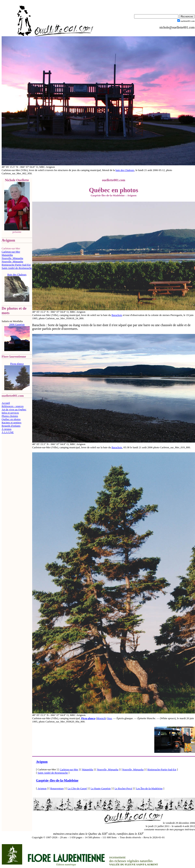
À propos (7, 429)
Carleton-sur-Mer (11, 252)
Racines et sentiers (12, 422)
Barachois (117, 315)
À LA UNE (8, 432)
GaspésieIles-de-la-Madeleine (57, 780)
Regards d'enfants (11, 426)
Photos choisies (10, 416)
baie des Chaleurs (125, 170)
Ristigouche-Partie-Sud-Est (16, 265)
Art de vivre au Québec (14, 409)
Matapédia (7, 255)
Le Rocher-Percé (123, 788)
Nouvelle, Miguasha (12, 258)
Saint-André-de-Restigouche (17, 268)
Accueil (6, 403)
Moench (101, 718)
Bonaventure (57, 788)
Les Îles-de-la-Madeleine (149, 788)
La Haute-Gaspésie (101, 788)
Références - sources (13, 406)
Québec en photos (11, 419)
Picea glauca (88, 718)
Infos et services (10, 413)
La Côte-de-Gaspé (77, 788)
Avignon (42, 762)
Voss (109, 718)
